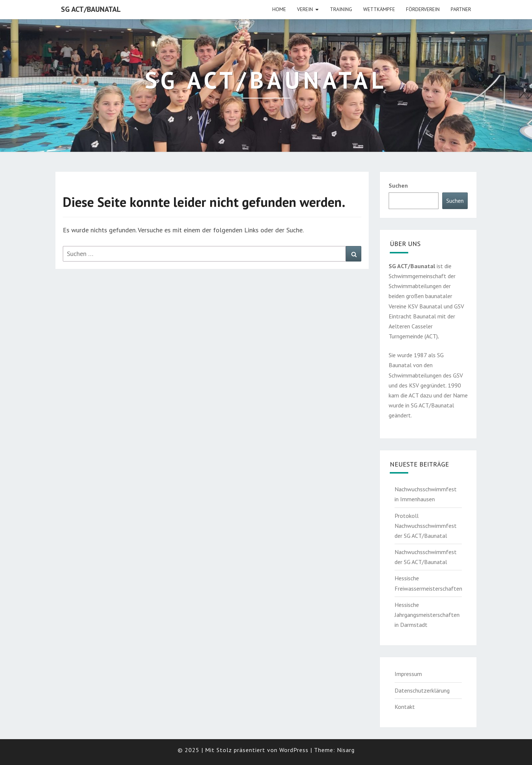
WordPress (294, 750)
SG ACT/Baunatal (91, 9)
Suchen (398, 185)
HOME (279, 9)
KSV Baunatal (425, 306)
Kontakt (405, 707)
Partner (461, 9)
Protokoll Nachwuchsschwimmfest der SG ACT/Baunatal (426, 526)
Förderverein (423, 9)
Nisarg (346, 750)
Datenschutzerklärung (422, 690)
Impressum (408, 674)
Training (341, 9)
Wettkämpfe (379, 9)
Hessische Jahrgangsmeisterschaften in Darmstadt (427, 615)
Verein (305, 9)
